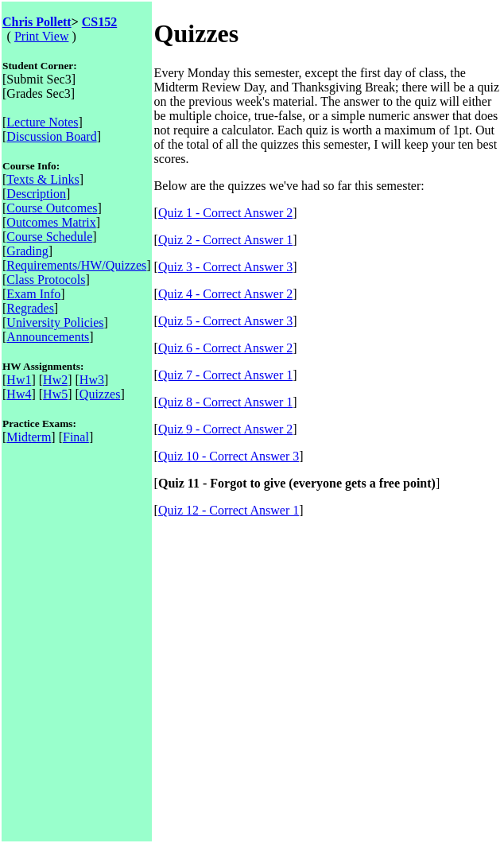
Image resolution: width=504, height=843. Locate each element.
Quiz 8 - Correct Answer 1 (225, 402)
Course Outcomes (52, 208)
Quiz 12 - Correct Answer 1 (229, 510)
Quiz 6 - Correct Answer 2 (225, 348)
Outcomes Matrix (51, 222)
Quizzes (100, 394)
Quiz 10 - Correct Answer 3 (229, 456)
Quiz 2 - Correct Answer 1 (225, 240)
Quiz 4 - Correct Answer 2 (225, 294)
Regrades (30, 308)
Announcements (48, 337)
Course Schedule (49, 237)
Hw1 (19, 380)
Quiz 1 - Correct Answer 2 (225, 213)
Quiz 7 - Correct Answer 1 (225, 375)
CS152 (99, 22)
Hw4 (19, 394)
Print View (42, 36)
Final (76, 437)
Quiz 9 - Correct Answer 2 (225, 429)
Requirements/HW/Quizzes (76, 265)
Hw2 (55, 380)
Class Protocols (46, 280)
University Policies (55, 322)
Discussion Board (51, 136)
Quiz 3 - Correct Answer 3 (225, 267)
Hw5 (55, 394)
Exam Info (33, 294)
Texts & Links (43, 179)
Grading (27, 251)
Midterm (29, 437)
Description (36, 194)
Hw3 (92, 380)
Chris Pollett (37, 22)
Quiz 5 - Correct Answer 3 (225, 321)
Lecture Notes (42, 122)
